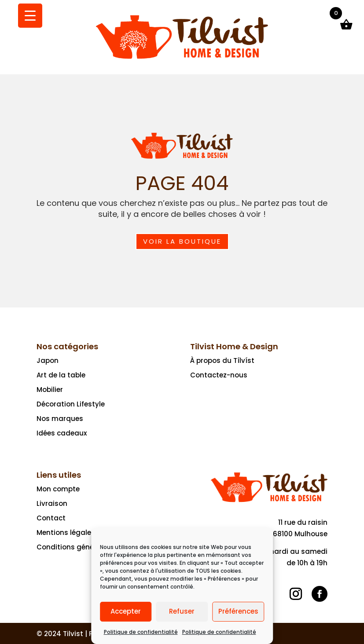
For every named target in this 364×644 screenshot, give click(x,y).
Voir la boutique (182, 241)
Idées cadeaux (62, 433)
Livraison (52, 503)
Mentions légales (66, 532)
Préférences (238, 611)
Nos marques (60, 419)
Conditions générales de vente (90, 547)
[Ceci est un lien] (182, 59)
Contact (51, 518)
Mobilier (50, 390)
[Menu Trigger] (30, 16)
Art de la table (61, 375)
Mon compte (58, 489)
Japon (48, 360)
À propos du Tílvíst (222, 360)
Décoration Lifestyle (71, 404)
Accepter (126, 611)
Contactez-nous (219, 375)
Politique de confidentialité (141, 632)
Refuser (182, 611)
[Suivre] (296, 594)
